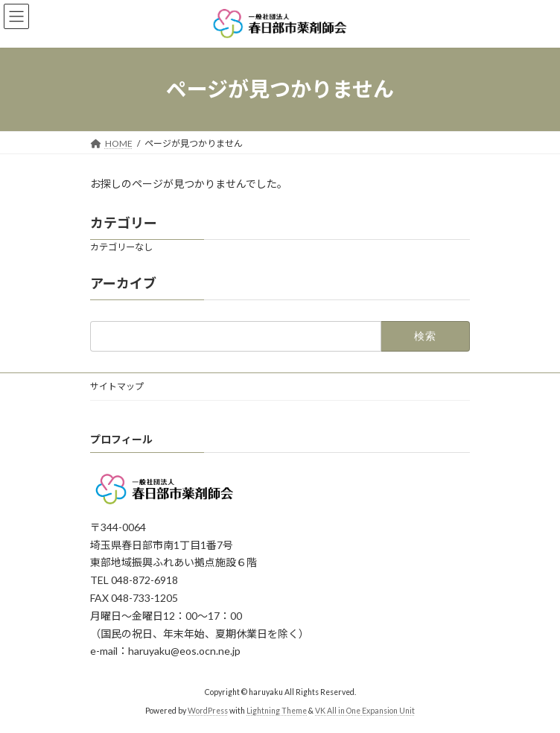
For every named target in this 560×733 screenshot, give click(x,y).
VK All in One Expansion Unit (365, 711)
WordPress (208, 711)
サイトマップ (117, 386)
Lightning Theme (277, 711)
